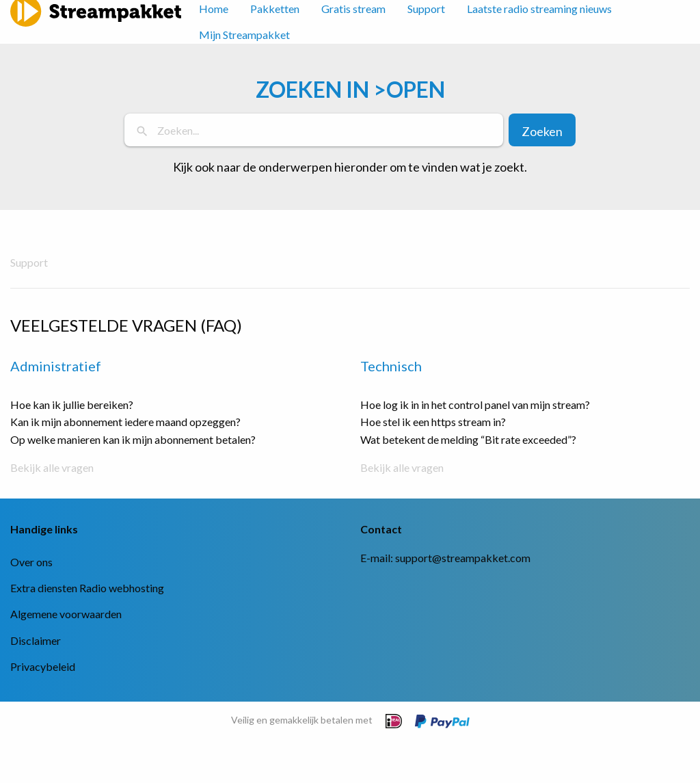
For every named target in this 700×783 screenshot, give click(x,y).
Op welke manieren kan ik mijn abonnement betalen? (133, 439)
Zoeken (542, 131)
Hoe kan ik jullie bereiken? (72, 404)
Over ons (31, 562)
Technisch (391, 366)
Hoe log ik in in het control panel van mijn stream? (475, 404)
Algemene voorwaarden (66, 614)
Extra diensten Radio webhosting (87, 588)
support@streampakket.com (463, 558)
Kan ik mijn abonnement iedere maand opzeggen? (125, 422)
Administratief (56, 366)
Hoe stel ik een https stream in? (433, 422)
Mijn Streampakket (244, 35)
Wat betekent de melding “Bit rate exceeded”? (468, 439)
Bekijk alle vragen (52, 467)
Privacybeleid (43, 666)
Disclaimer (36, 640)
